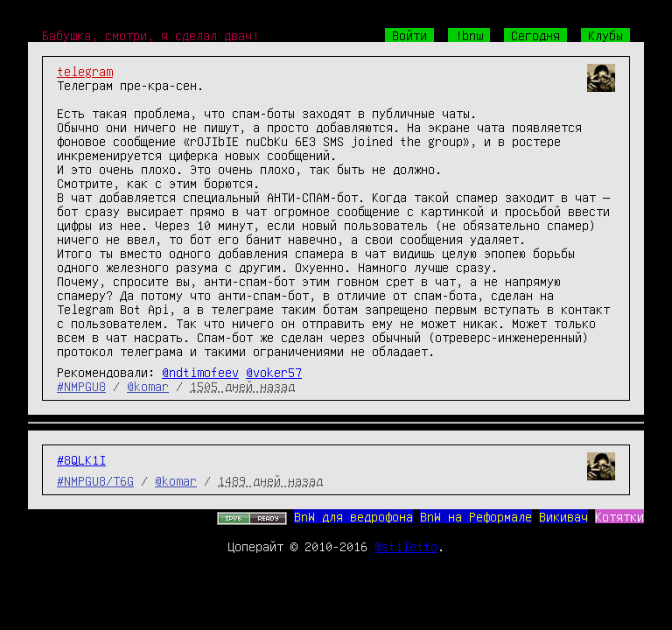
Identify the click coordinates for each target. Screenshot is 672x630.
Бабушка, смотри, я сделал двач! (150, 35)
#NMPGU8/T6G (95, 480)
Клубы (605, 35)
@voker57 (274, 372)
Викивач (563, 516)
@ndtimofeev (200, 372)
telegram (85, 71)
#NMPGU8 (81, 386)
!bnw (469, 35)
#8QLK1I (81, 459)
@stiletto (406, 546)
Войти (409, 35)
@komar (148, 386)
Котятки (619, 516)
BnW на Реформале (476, 516)
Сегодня (535, 35)
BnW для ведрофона (353, 516)
